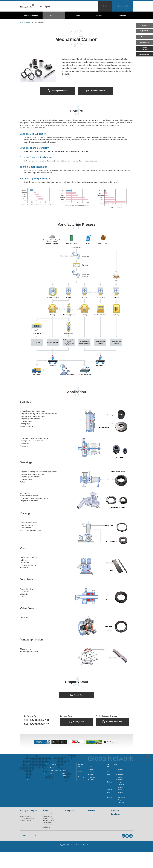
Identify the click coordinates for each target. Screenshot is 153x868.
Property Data (144, 49)
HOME (22, 22)
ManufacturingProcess (144, 34)
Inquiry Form (78, 724)
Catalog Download (59, 91)
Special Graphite (48, 832)
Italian (92, 784)
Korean (121, 794)
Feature (144, 27)
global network (124, 6)
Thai (120, 799)
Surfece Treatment (48, 843)
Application (144, 41)
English (64, 787)
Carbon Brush (47, 841)
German (93, 794)
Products (54, 15)
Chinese (121, 789)
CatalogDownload (144, 56)
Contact (105, 6)
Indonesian (122, 815)
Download (122, 15)
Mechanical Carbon (48, 839)
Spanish (64, 793)
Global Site (53, 781)
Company (76, 15)
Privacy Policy (44, 853)
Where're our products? (27, 837)
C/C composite (47, 834)
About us (23, 832)
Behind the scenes (26, 834)
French (92, 789)
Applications (46, 845)
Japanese (121, 784)
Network (99, 15)
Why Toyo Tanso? (25, 839)
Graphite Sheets (48, 837)
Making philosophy (31, 15)
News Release (32, 853)
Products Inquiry (144, 64)
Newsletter (115, 832)
